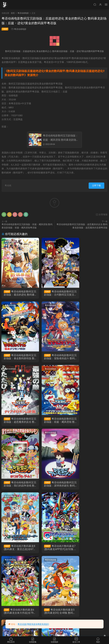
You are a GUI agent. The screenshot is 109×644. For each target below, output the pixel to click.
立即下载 (96, 185)
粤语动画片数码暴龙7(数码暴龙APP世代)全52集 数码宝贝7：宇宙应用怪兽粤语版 (18, 485)
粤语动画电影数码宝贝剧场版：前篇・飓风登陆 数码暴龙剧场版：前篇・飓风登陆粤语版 (60, 138)
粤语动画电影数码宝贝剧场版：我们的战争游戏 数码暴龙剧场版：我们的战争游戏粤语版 (18, 421)
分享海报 (102, 215)
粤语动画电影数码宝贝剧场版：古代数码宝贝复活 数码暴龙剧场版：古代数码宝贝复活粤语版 (54, 293)
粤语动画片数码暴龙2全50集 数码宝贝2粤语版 (90, 549)
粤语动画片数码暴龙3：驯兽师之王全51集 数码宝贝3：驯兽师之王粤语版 (54, 549)
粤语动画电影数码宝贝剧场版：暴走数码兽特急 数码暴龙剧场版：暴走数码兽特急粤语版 (91, 293)
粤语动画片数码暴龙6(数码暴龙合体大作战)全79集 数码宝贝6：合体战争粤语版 (54, 485)
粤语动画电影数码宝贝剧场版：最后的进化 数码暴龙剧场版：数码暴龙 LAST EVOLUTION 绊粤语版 (18, 293)
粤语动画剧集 (83, 370)
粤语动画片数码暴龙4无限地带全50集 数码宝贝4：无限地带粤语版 (18, 549)
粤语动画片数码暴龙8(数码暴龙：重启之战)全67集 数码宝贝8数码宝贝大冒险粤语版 (91, 421)
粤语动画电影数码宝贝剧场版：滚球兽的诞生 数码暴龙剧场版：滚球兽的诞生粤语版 (54, 421)
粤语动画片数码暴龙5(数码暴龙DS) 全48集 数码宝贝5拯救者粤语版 (90, 485)
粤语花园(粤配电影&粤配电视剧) (33, 624)
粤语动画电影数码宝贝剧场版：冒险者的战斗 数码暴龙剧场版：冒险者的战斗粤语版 (18, 357)
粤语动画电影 (20, 29)
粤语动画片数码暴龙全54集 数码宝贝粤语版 (18, 613)
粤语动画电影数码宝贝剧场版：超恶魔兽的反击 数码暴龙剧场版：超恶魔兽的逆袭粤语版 (54, 357)
